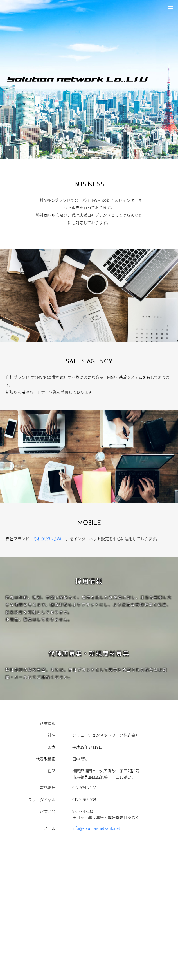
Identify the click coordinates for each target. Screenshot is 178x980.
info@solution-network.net (96, 828)
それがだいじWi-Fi (49, 539)
